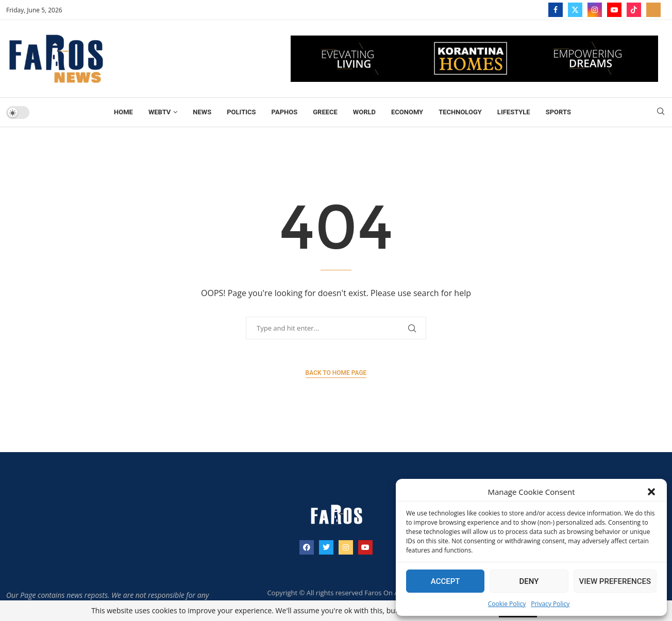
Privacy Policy (550, 604)
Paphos (285, 112)
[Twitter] (575, 10)
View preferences (615, 581)
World (364, 112)
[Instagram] (595, 10)
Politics (241, 112)
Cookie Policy (507, 604)
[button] (651, 492)
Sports (558, 112)
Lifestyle (514, 112)
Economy (407, 112)
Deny (529, 581)
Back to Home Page (336, 373)
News (202, 112)
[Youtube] (614, 10)
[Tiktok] (634, 10)
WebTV (159, 112)
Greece (325, 112)
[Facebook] (556, 10)
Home (123, 112)
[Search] (661, 113)
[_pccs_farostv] (653, 10)
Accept (446, 581)
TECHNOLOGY (460, 112)
